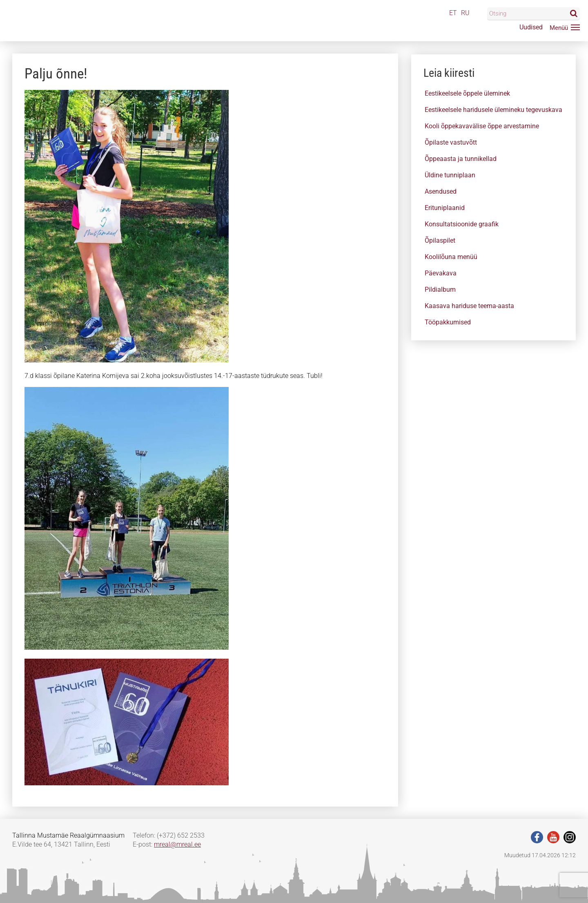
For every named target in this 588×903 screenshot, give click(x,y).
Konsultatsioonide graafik (462, 224)
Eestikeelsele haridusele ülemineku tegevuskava (493, 110)
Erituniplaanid (445, 208)
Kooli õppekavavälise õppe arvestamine (482, 126)
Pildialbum (440, 289)
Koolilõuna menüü (451, 257)
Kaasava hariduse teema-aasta (469, 306)
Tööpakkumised (448, 322)
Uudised (531, 27)
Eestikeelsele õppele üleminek (467, 93)
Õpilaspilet (440, 240)
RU (465, 13)
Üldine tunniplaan (450, 175)
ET (453, 13)
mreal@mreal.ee (177, 844)
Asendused (441, 191)
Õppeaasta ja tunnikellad (461, 159)
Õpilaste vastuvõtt (451, 142)
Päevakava (441, 273)
